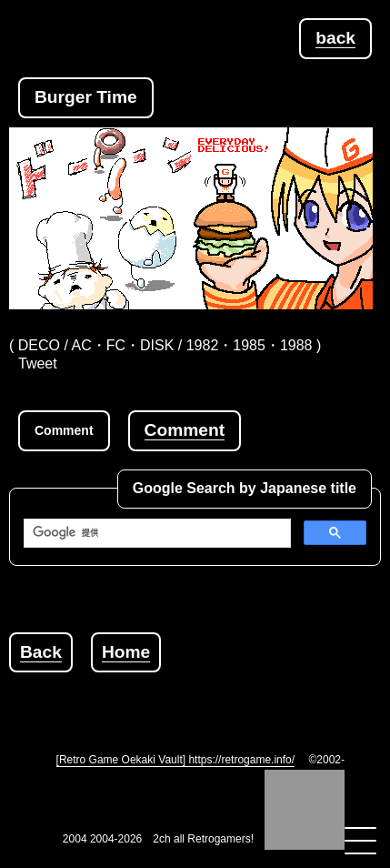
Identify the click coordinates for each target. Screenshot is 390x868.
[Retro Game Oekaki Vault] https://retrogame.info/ (176, 760)
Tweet (38, 363)
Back (41, 652)
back (335, 38)
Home (126, 652)
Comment (185, 430)
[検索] (155, 533)
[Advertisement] (200, 695)
